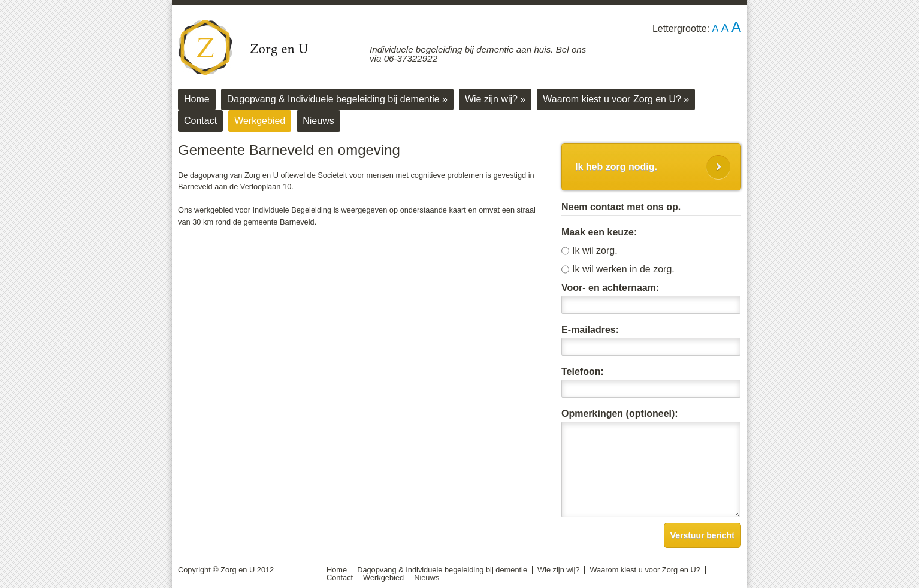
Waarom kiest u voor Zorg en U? (616, 99)
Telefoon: (583, 372)
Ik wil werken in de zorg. (623, 269)
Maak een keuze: (599, 232)
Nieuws (318, 121)
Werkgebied (260, 121)
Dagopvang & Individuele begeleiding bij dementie (337, 99)
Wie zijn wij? (495, 99)
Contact (200, 121)
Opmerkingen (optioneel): (620, 414)
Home (197, 99)
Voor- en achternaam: (610, 288)
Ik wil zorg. (595, 251)
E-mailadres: (590, 330)
